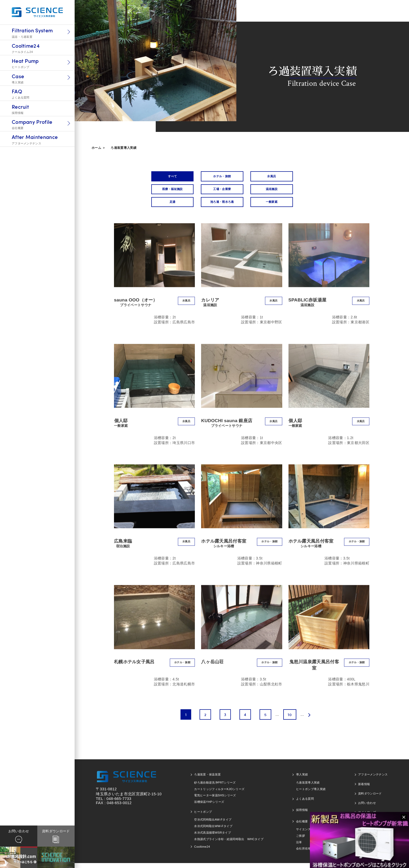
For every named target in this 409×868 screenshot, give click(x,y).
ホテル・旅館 (215, 177)
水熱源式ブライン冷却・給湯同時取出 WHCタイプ (229, 844)
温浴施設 (215, 191)
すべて (170, 177)
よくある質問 (305, 804)
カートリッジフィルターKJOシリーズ (219, 794)
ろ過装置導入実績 (124, 148)
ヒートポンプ (203, 817)
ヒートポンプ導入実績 (311, 794)
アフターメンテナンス (373, 779)
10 (289, 719)
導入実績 (302, 779)
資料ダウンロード (370, 798)
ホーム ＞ (98, 148)
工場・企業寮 (170, 191)
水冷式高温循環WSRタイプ (212, 838)
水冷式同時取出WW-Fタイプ (213, 831)
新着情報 (364, 789)
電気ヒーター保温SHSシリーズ (215, 800)
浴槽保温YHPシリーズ (209, 807)
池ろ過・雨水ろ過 (305, 191)
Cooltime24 (202, 852)
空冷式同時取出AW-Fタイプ (213, 824)
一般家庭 (170, 206)
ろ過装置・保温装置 (207, 779)
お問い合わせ (367, 808)
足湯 (260, 191)
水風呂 (260, 177)
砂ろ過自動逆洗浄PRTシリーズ (215, 787)
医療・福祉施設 (305, 177)
